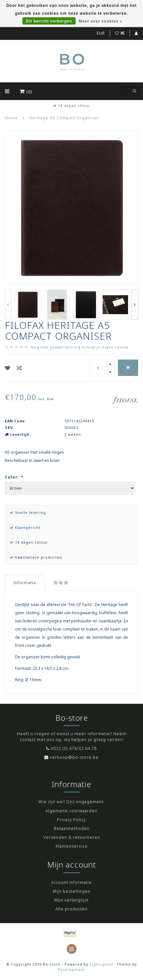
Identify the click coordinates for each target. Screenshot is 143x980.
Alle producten (71, 909)
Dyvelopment (71, 969)
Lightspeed (101, 964)
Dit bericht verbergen (49, 21)
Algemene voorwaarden (71, 811)
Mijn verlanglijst (71, 900)
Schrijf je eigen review (105, 347)
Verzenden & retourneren (72, 837)
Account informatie (71, 882)
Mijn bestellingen (72, 891)
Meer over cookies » (101, 21)
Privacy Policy (71, 820)
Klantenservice (72, 846)
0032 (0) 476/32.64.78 (74, 748)
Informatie (25, 583)
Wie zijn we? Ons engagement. (72, 802)
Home (11, 118)
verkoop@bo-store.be (74, 757)
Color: (14, 477)
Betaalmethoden (72, 828)
